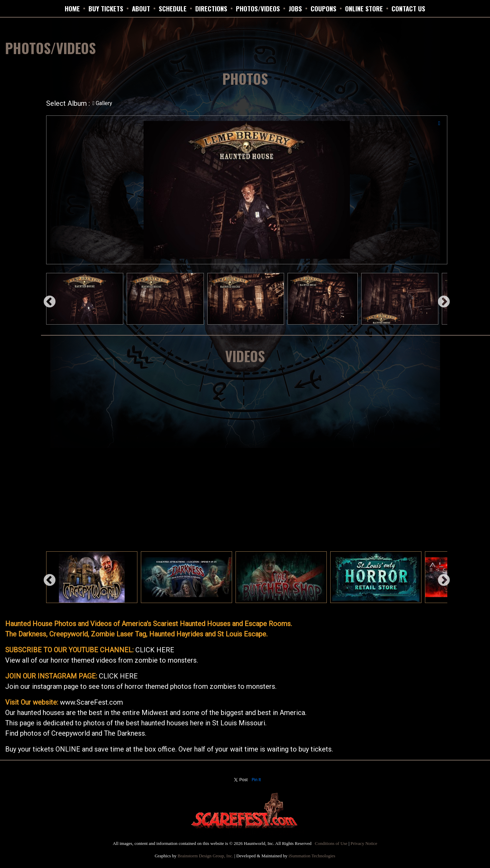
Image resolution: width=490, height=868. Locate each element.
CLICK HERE (155, 650)
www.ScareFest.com (91, 702)
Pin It (256, 780)
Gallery (103, 103)
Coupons (324, 8)
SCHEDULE (173, 8)
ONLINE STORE (364, 8)
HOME (72, 8)
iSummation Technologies (312, 856)
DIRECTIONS (211, 8)
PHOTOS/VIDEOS (258, 8)
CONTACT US (408, 8)
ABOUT (141, 8)
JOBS (295, 8)
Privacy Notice (364, 843)
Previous (46, 299)
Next (440, 299)
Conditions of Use (331, 843)
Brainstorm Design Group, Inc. (205, 856)
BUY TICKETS (106, 8)
